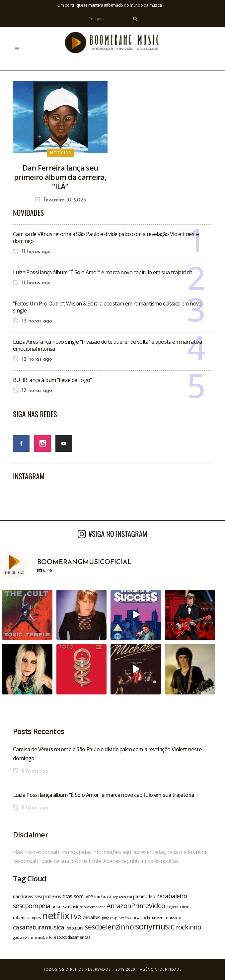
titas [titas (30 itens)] (67, 896)
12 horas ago (33, 321)
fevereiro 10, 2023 (60, 200)
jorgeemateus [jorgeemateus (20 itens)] (178, 907)
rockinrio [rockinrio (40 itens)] (189, 927)
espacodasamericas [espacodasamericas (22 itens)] (72, 937)
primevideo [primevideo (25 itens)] (144, 896)
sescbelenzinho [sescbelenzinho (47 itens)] (109, 927)
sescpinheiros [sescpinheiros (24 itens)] (48, 896)
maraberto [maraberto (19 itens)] (44, 937)
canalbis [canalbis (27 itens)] (92, 917)
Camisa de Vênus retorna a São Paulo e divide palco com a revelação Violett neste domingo (106, 238)
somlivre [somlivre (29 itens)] (83, 896)
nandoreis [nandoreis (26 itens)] (23, 896)
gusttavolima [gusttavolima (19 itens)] (23, 937)
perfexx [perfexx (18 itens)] (125, 918)
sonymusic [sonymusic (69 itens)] (155, 926)
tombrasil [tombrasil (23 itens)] (103, 897)
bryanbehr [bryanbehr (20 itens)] (142, 918)
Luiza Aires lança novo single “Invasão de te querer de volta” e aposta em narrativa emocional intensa (107, 345)
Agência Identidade (161, 969)
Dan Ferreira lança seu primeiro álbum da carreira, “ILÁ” (60, 177)
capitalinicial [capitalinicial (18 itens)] (122, 897)
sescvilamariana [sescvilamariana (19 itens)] (93, 907)
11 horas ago (32, 252)
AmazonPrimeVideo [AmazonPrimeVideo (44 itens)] (136, 906)
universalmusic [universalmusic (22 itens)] (65, 907)
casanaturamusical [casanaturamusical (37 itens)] (39, 927)
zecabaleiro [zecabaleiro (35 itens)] (172, 896)
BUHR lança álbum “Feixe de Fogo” (52, 380)
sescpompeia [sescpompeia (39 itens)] (32, 906)
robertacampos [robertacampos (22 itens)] (27, 918)
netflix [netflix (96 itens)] (56, 916)
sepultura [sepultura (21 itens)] (75, 928)
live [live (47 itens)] (76, 916)
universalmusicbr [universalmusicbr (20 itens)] (167, 918)
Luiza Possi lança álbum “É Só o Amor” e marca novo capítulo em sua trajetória (103, 272)
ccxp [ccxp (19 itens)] (114, 918)
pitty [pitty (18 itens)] (105, 918)
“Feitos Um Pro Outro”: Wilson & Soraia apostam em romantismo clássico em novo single (107, 307)
